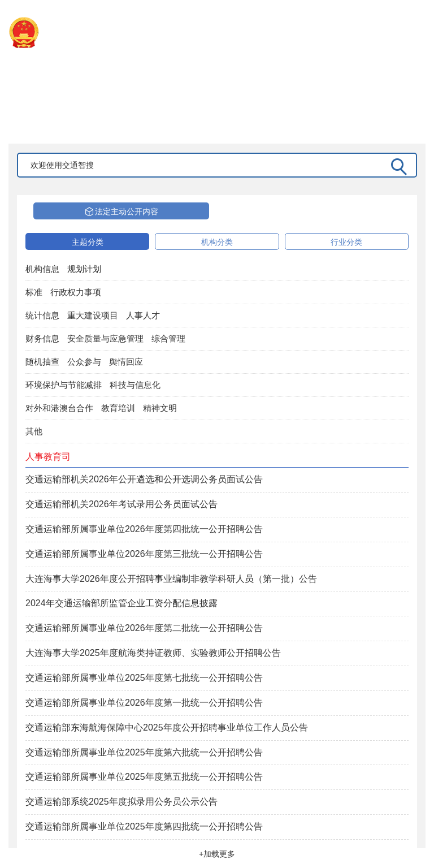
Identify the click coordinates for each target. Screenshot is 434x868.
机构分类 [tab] (217, 242)
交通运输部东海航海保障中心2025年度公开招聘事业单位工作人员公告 (167, 727)
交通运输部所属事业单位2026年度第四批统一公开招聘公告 (144, 529)
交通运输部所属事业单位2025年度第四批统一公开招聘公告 (144, 826)
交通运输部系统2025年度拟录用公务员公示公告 (121, 802)
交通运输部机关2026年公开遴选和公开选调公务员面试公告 (144, 479)
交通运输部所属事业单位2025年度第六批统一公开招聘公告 (144, 752)
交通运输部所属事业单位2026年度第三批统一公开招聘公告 (144, 554)
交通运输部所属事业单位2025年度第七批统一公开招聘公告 (144, 678)
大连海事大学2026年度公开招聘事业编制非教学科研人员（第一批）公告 (171, 579)
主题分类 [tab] (88, 242)
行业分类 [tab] (346, 242)
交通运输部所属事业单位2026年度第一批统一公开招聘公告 (144, 703)
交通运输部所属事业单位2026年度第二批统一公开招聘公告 (144, 628)
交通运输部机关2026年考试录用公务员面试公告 (121, 504)
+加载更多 (217, 854)
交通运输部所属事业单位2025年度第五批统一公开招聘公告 (144, 777)
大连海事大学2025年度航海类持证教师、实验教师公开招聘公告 (153, 653)
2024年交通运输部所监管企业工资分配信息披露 (121, 603)
